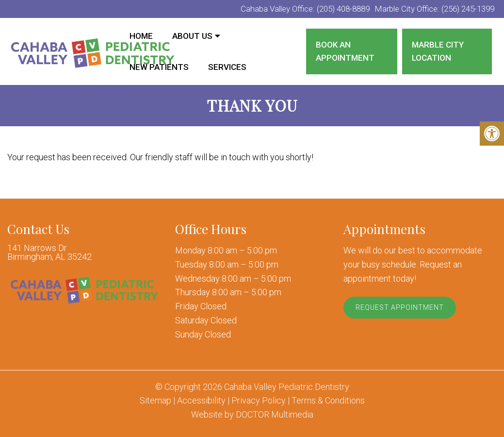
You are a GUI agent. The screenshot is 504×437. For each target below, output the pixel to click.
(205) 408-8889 (343, 9)
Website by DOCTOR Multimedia (252, 415)
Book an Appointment (345, 51)
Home (141, 36)
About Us (192, 36)
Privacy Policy (259, 401)
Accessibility (201, 401)
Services (227, 67)
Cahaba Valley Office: (279, 9)
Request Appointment (400, 307)
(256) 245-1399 (468, 9)
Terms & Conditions (328, 401)
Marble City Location (438, 51)
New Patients (159, 67)
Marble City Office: (408, 9)
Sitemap (155, 401)
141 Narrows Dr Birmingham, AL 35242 (49, 252)
